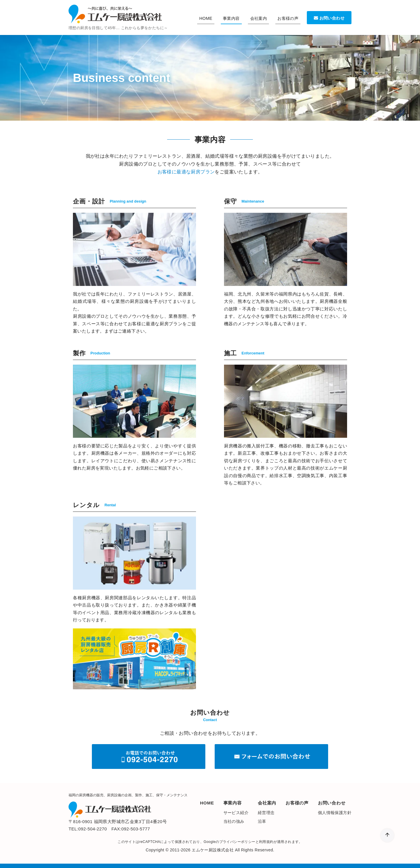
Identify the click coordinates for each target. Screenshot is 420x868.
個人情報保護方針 (335, 813)
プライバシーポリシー (237, 842)
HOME (206, 18)
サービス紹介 (236, 813)
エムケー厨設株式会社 (213, 850)
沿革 (262, 821)
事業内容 (231, 18)
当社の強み (234, 821)
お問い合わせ (329, 18)
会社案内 (259, 18)
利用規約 (266, 842)
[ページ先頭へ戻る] (387, 835)
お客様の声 (288, 18)
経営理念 (266, 813)
